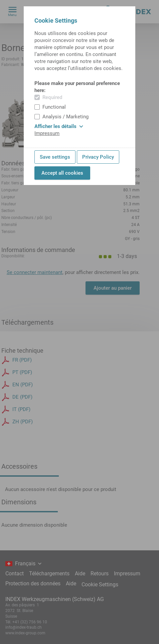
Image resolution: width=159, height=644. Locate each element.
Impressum (47, 133)
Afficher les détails (59, 126)
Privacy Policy (98, 157)
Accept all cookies (62, 173)
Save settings (55, 157)
